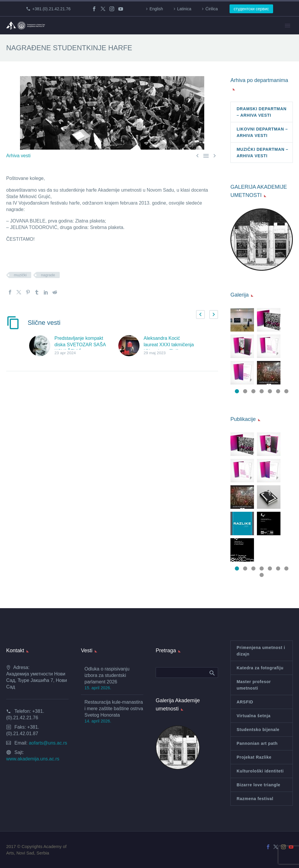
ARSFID (245, 702)
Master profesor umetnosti (254, 685)
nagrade (48, 275)
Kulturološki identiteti (260, 771)
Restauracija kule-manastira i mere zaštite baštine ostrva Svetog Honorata (114, 709)
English (156, 9)
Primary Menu (288, 26)
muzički (20, 275)
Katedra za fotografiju (260, 668)
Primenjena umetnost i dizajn (261, 651)
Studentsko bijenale (258, 730)
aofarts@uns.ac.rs (48, 743)
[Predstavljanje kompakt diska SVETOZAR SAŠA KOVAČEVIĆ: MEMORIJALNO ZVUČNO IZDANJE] (42, 346)
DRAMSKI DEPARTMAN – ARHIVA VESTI (262, 112)
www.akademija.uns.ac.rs (33, 759)
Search (212, 673)
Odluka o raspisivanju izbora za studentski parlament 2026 (107, 675)
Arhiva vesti (18, 156)
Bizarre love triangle (259, 785)
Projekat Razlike (254, 757)
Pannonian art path (257, 743)
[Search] (187, 673)
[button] (200, 315)
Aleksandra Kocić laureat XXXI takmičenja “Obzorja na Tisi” (169, 345)
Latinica (184, 9)
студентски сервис (251, 9)
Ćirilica (212, 9)
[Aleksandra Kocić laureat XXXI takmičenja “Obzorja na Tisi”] (131, 346)
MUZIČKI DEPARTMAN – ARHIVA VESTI (263, 153)
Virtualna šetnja (254, 716)
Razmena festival (255, 799)
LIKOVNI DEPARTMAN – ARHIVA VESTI (262, 132)
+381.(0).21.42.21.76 (51, 9)
